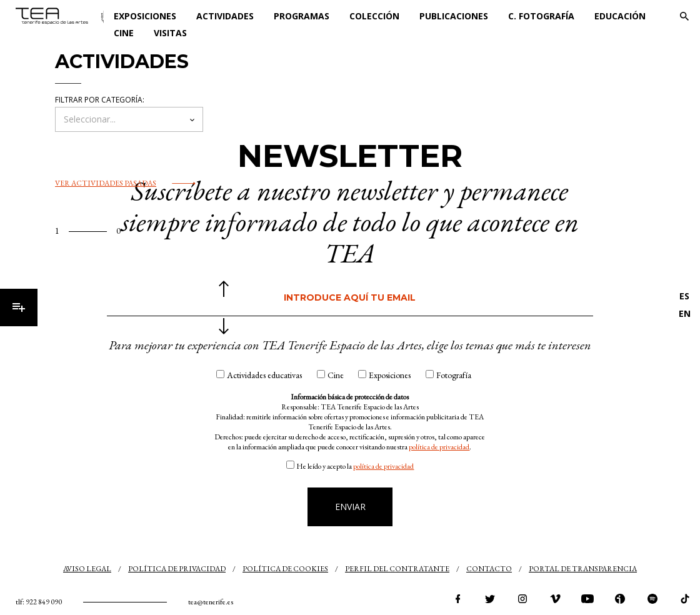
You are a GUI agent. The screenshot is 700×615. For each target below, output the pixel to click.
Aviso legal (87, 569)
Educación (620, 16)
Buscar (684, 16)
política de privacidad (439, 447)
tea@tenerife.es (211, 602)
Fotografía (454, 375)
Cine (124, 33)
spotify (652, 599)
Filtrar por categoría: (100, 100)
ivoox (620, 599)
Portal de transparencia (583, 569)
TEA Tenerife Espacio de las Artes (60, 16)
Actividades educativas (264, 375)
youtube (587, 599)
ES (684, 296)
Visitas (170, 33)
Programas (302, 16)
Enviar (350, 507)
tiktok (685, 599)
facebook (457, 599)
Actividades (225, 16)
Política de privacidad (177, 569)
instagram (522, 599)
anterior (224, 289)
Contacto (489, 569)
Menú (19, 307)
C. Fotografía (541, 16)
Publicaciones (454, 16)
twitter (490, 599)
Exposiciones (145, 16)
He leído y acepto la (355, 466)
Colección (374, 16)
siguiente (224, 326)
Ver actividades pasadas (106, 183)
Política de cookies (285, 569)
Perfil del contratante (397, 569)
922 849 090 (44, 602)
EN (685, 313)
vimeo (555, 599)
